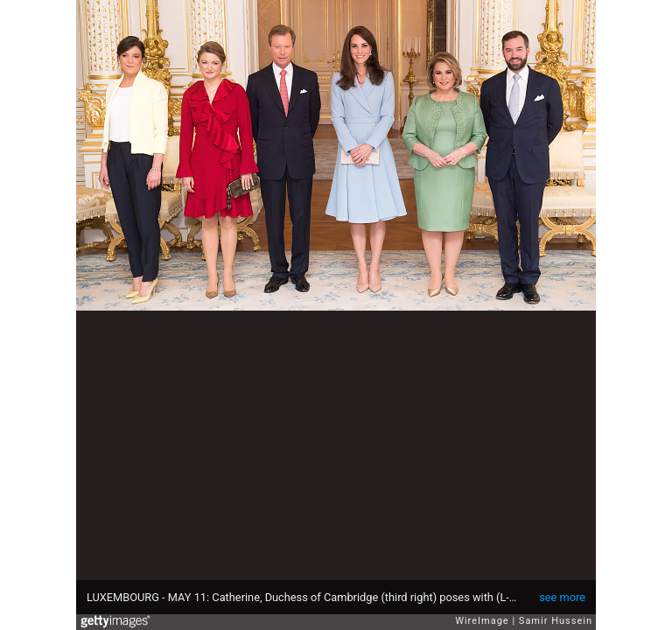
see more (562, 597)
